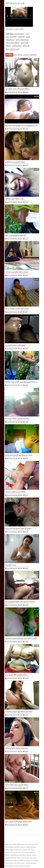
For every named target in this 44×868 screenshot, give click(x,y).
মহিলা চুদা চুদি (14, 49)
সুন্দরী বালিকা (17, 46)
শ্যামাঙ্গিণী (13, 37)
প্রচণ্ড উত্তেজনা (19, 34)
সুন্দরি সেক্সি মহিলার (22, 40)
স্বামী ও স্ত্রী (26, 46)
